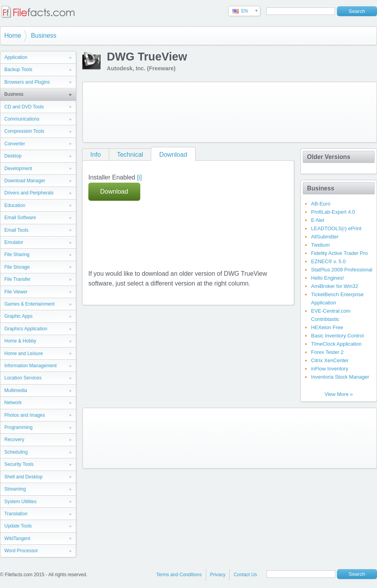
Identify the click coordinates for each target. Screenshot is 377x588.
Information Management (30, 366)
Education (15, 205)
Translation (16, 514)
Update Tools (18, 526)
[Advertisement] (117, 111)
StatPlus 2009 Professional (342, 270)
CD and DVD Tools (24, 107)
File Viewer (16, 292)
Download (173, 155)
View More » (339, 394)
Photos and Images (25, 415)
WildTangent (17, 539)
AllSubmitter (325, 237)
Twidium (320, 245)
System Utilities (20, 502)
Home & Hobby (20, 341)
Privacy (218, 575)
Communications (22, 119)
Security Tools (19, 464)
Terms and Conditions (179, 575)
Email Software (20, 218)
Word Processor (21, 551)
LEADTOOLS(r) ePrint (336, 228)
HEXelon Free (327, 327)
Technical (130, 155)
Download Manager (25, 181)
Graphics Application (26, 329)
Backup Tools (18, 70)
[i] (139, 177)
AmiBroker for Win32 (335, 286)
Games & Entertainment (29, 304)
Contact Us (245, 575)
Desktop (13, 156)
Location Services (23, 378)
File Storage (17, 267)
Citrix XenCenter (330, 360)
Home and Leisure (24, 354)
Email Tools (16, 230)
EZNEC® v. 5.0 (328, 261)
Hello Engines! (328, 278)
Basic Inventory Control (337, 336)
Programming (18, 427)
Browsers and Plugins (27, 82)
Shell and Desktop (23, 477)
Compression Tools (24, 131)
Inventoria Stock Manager (340, 377)
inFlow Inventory (330, 369)
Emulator (14, 242)
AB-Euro (321, 204)
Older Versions (329, 157)
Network (13, 403)
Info (96, 155)
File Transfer (17, 279)
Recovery (14, 440)
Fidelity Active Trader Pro (339, 253)
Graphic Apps (18, 316)
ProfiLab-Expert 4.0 (333, 212)
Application (16, 57)
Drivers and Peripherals (29, 193)
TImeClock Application (336, 344)
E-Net (318, 220)
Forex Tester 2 (327, 352)
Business (44, 36)
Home (13, 36)
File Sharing (17, 255)
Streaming (15, 489)
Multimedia (16, 390)
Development (18, 169)
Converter (15, 144)
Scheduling (16, 452)
